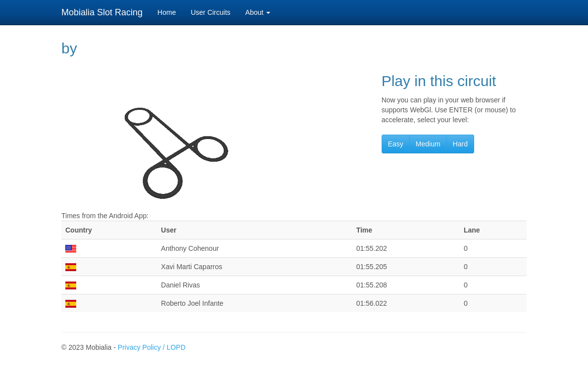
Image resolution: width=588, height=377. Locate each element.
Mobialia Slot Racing (102, 12)
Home (167, 12)
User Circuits (210, 12)
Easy (396, 144)
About (258, 12)
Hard (460, 144)
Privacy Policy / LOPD (152, 347)
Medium (428, 144)
